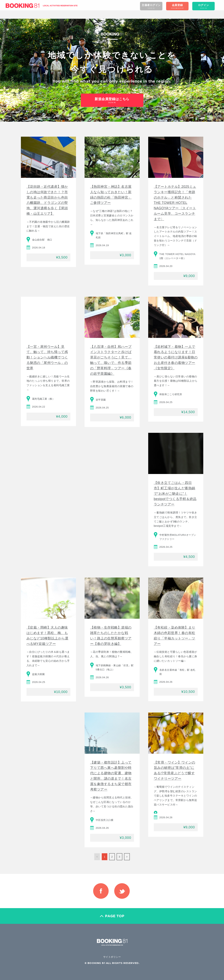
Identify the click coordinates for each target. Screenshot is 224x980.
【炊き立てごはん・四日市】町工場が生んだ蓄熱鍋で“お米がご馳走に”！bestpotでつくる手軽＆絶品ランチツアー (175, 494)
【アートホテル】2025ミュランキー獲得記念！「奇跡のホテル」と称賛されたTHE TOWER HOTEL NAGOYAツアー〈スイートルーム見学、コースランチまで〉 (175, 203)
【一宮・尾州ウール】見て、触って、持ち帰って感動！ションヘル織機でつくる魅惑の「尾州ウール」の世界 (47, 357)
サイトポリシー (112, 957)
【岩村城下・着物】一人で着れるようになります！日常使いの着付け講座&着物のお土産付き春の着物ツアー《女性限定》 (176, 357)
